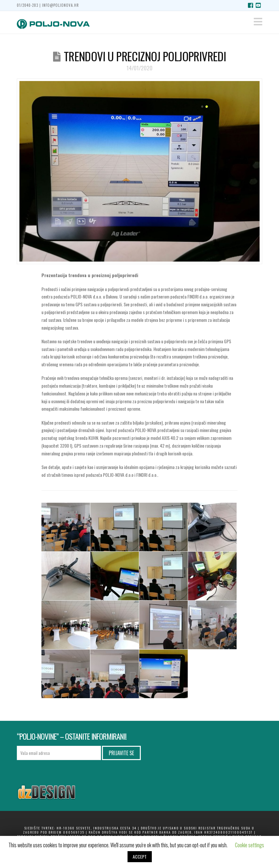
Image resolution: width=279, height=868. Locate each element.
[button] (258, 21)
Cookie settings (250, 845)
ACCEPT (140, 856)
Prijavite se (121, 753)
